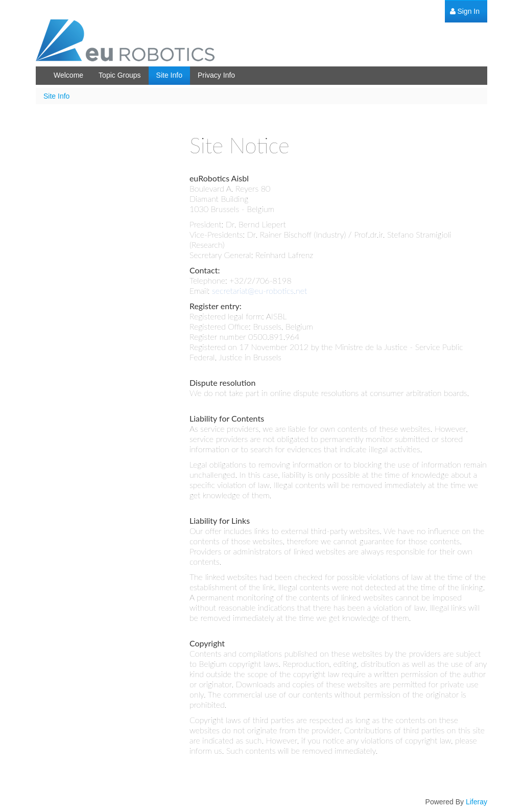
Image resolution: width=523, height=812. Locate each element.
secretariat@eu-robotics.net (259, 291)
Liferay (477, 802)
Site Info (56, 96)
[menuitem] (465, 11)
